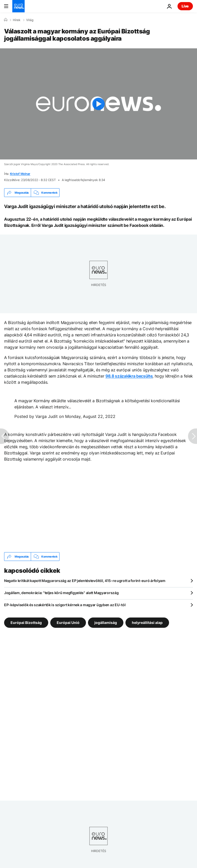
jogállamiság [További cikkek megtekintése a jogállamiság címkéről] (106, 623)
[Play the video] (98, 104)
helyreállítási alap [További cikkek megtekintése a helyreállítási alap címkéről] (147, 623)
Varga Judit (47, 416)
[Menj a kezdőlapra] (18, 6)
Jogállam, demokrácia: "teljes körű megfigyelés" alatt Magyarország (61, 593)
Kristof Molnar (20, 174)
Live (185, 6)
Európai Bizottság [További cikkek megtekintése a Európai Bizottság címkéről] (26, 623)
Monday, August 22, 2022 (90, 416)
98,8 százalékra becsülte (129, 376)
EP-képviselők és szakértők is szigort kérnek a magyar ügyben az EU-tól (65, 605)
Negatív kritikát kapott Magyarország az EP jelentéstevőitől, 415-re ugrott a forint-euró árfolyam (85, 581)
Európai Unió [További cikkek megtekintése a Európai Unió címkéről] (68, 623)
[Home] (6, 20)
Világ (30, 20)
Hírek (17, 20)
